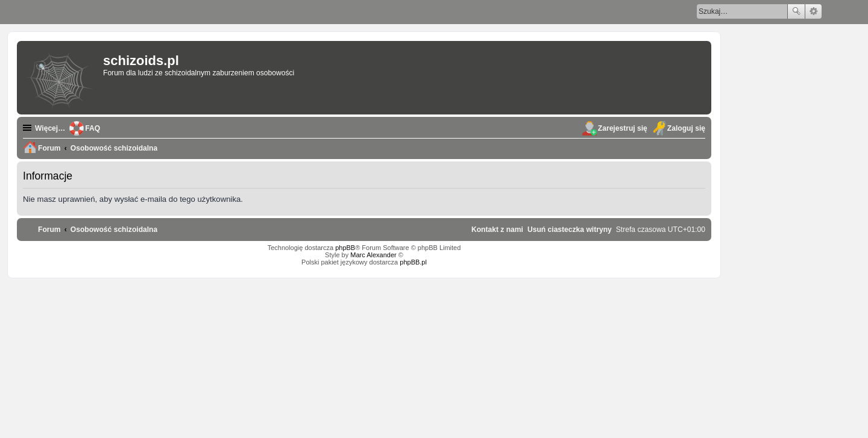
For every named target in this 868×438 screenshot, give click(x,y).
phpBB (345, 248)
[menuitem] (570, 230)
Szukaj (796, 11)
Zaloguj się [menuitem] (686, 128)
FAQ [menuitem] (93, 128)
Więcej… (50, 128)
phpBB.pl (413, 262)
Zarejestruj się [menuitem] (623, 128)
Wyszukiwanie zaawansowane (813, 11)
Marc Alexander (373, 255)
